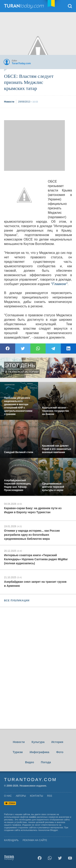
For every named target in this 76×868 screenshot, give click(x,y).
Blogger (54, 830)
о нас (8, 796)
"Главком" (59, 284)
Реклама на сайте (35, 840)
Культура (38, 742)
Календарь (11, 840)
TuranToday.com (28, 6)
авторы (21, 796)
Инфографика (39, 752)
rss (50, 796)
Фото (60, 752)
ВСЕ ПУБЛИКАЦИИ (17, 601)
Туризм (18, 752)
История (57, 742)
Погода (46, 762)
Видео (30, 762)
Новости (19, 742)
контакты (37, 796)
